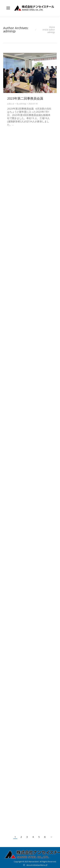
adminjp (9, 31)
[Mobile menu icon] (8, 8)
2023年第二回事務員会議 (25, 98)
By (21, 104)
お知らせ (11, 104)
